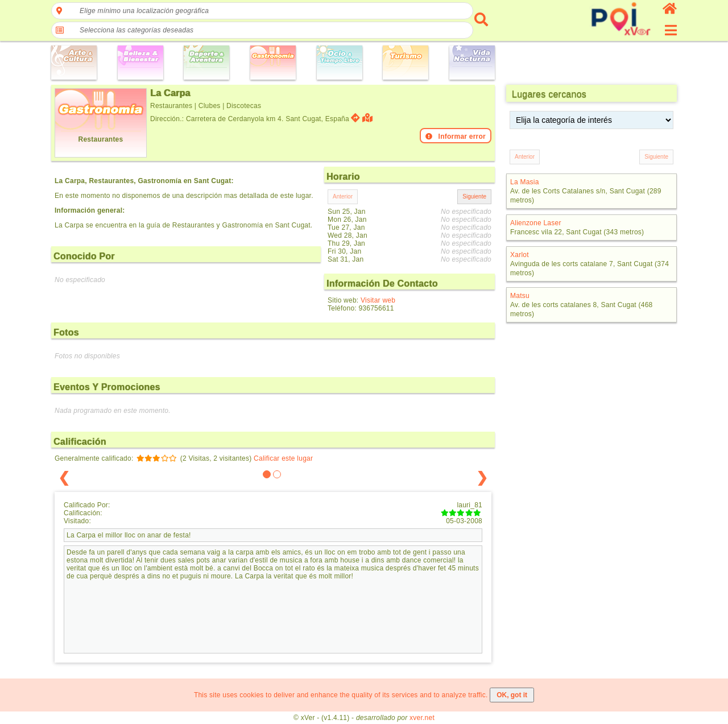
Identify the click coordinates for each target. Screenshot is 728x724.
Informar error (456, 136)
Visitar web (378, 300)
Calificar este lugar (283, 458)
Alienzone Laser (536, 223)
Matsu (520, 296)
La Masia (525, 182)
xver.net (422, 718)
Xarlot (520, 255)
